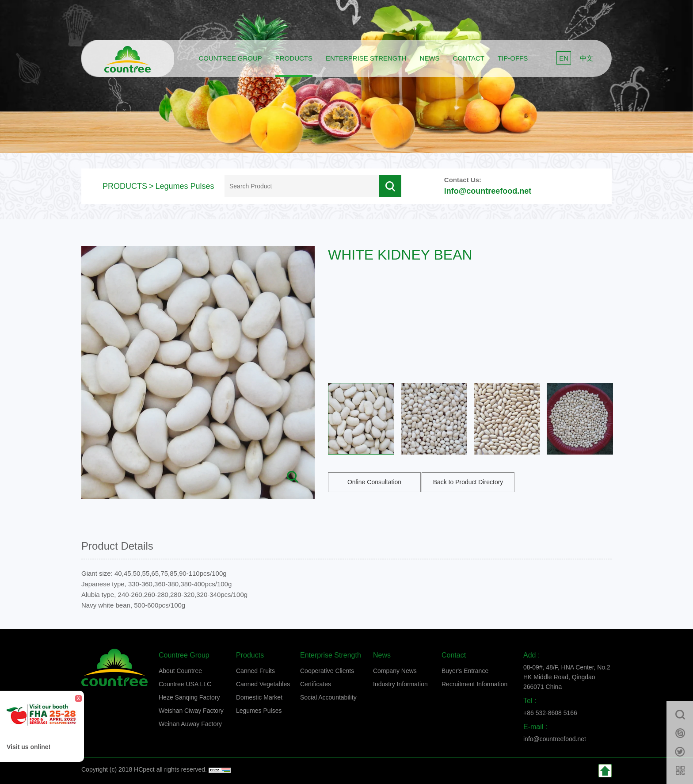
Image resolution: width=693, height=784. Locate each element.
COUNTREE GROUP (230, 58)
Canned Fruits (255, 671)
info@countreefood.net (488, 191)
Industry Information (400, 684)
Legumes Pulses (185, 186)
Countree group (184, 655)
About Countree (180, 671)
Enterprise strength (366, 58)
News (430, 58)
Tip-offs (513, 58)
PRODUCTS (125, 186)
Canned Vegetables (263, 684)
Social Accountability (328, 697)
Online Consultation (374, 482)
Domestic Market (259, 697)
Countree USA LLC (185, 684)
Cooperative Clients (327, 671)
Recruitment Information (474, 684)
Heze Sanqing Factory (189, 697)
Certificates (316, 684)
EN (564, 58)
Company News (395, 671)
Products (294, 58)
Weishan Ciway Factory (191, 711)
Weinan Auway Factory (190, 724)
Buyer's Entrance (465, 671)
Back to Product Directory (468, 482)
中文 (586, 58)
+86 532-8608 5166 (550, 713)
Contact (469, 58)
